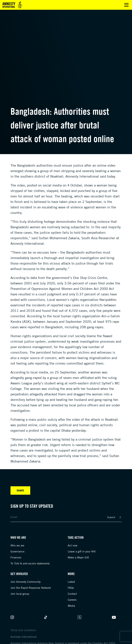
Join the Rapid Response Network (31, 588)
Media (71, 606)
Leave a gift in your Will (82, 551)
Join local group (20, 594)
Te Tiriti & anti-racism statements (30, 563)
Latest (71, 582)
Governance (17, 551)
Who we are (17, 545)
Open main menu (126, 5)
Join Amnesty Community (26, 582)
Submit (111, 517)
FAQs (71, 588)
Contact (72, 594)
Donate (20, 490)
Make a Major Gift (78, 557)
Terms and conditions (23, 630)
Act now (73, 545)
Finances (16, 557)
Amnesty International (23, 637)
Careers (72, 600)
